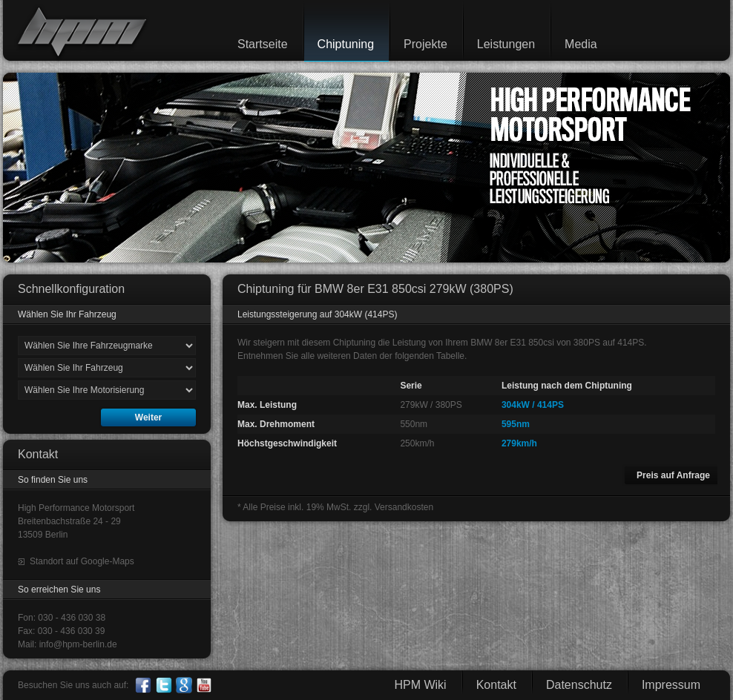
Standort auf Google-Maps (82, 561)
